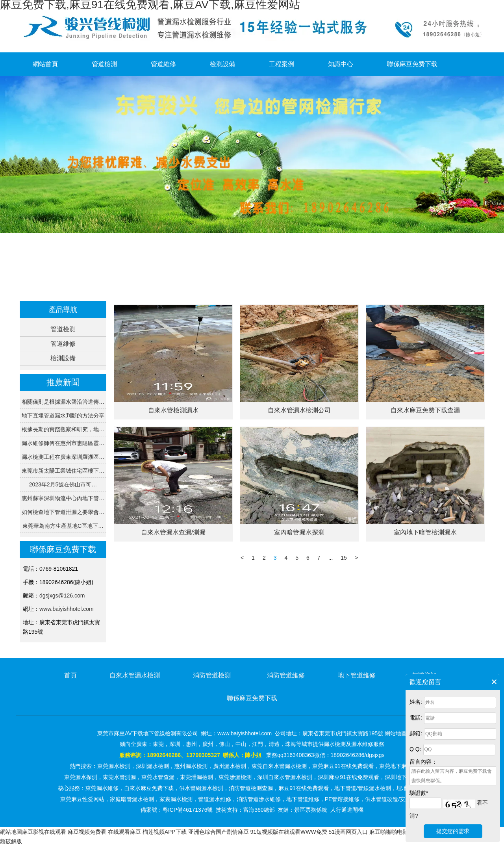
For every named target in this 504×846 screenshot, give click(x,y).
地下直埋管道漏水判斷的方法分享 (63, 416)
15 (344, 558)
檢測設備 (222, 64)
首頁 (161, 287)
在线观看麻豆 (124, 832)
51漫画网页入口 (348, 832)
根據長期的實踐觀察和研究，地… (63, 429)
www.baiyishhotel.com (67, 609)
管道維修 (163, 64)
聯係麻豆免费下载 (412, 64)
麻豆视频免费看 (87, 832)
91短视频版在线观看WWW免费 (288, 832)
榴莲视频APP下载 (165, 832)
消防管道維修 (286, 675)
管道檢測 (104, 64)
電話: (416, 718)
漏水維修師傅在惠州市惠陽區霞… (63, 443)
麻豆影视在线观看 (44, 832)
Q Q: (415, 749)
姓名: (416, 702)
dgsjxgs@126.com (62, 596)
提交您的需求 (453, 831)
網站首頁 (45, 64)
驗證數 (419, 793)
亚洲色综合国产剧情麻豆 (219, 832)
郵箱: (416, 733)
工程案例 (282, 64)
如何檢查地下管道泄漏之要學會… (63, 512)
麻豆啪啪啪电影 (389, 832)
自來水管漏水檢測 (135, 675)
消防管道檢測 (212, 675)
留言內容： (423, 762)
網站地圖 (11, 832)
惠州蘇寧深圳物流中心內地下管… (63, 498)
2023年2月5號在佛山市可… (63, 484)
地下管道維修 (357, 675)
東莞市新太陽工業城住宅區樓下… (63, 471)
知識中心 (341, 64)
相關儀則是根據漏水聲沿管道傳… (63, 402)
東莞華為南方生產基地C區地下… (63, 526)
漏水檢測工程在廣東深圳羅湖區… (63, 457)
